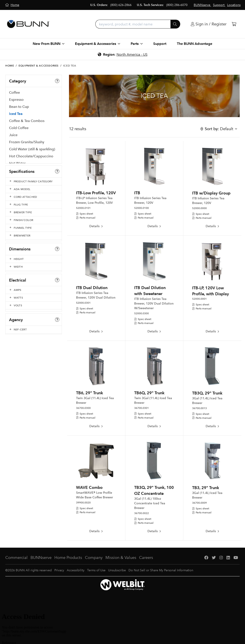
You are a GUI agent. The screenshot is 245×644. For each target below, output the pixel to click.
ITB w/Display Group (211, 193)
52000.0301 (83, 303)
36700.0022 (142, 513)
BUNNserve (41, 558)
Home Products (68, 558)
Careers (146, 558)
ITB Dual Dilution (92, 288)
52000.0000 (199, 208)
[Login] (209, 24)
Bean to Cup (19, 108)
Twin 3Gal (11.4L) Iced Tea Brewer (95, 400)
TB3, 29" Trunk (206, 488)
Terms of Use (96, 570)
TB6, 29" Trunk (90, 393)
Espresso (16, 101)
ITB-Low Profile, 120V (96, 193)
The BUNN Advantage (195, 44)
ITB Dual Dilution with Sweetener (150, 291)
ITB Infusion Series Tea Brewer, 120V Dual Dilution (96, 295)
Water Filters (19, 179)
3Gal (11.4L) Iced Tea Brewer (207, 401)
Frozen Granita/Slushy (27, 144)
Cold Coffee (19, 129)
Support (160, 44)
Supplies (16, 221)
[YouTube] (236, 558)
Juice (13, 136)
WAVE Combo (89, 487)
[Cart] (234, 24)
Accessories (19, 186)
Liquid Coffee (20, 172)
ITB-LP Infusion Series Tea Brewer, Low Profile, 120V (94, 200)
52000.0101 (83, 208)
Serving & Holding (24, 200)
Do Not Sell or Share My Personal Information (161, 570)
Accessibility (76, 570)
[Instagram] (221, 558)
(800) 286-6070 (177, 5)
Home (10, 66)
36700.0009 (199, 503)
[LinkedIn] (228, 558)
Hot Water (17, 165)
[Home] (12, 5)
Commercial (16, 558)
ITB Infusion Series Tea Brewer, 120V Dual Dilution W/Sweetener (154, 304)
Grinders (16, 193)
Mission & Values (121, 558)
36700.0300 (83, 408)
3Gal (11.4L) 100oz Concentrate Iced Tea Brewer (150, 503)
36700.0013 (199, 408)
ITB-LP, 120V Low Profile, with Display (211, 291)
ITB (137, 193)
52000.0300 (142, 313)
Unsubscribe (117, 570)
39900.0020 (83, 503)
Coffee (14, 94)
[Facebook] (206, 558)
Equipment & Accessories (39, 66)
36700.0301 (142, 408)
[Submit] (175, 24)
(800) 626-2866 (121, 5)
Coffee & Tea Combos (27, 122)
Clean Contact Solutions (28, 214)
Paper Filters (19, 207)
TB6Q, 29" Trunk (149, 393)
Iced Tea (16, 115)
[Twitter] (214, 558)
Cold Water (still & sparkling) (32, 151)
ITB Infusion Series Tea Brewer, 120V (150, 200)
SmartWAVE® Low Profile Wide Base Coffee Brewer (95, 495)
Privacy (59, 570)
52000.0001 (199, 299)
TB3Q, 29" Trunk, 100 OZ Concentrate (154, 490)
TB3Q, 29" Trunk (207, 393)
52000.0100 (142, 208)
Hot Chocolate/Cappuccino (31, 158)
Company (94, 558)
